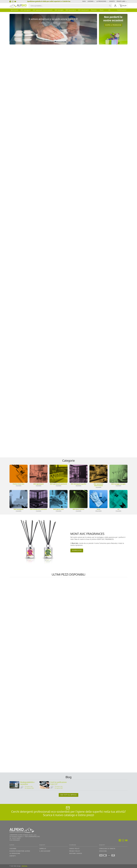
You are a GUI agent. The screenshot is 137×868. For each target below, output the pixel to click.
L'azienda (90, 1)
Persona (94, 10)
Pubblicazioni (122, 10)
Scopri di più (77, 551)
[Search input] (71, 6)
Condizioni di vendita (107, 849)
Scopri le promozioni (113, 25)
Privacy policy (75, 851)
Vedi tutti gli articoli (68, 795)
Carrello (43, 849)
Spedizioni (103, 851)
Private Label (121, 1)
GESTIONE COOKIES (76, 854)
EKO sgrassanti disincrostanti (43, 10)
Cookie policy (74, 849)
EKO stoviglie (59, 10)
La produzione (101, 1)
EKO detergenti (26, 10)
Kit (109, 10)
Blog (84, 1)
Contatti (112, 1)
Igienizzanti (14, 10)
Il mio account (45, 851)
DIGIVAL (24, 866)
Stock (102, 10)
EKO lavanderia (71, 10)
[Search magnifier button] (110, 6)
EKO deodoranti (83, 10)
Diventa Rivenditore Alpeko (20, 851)
